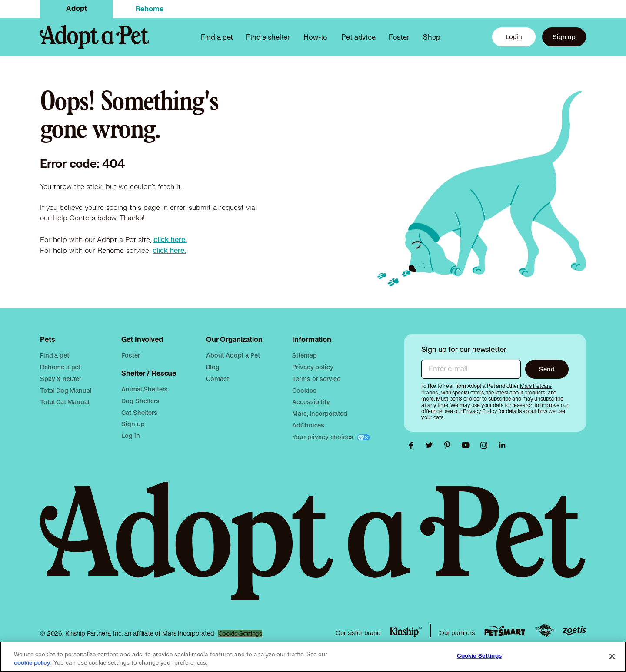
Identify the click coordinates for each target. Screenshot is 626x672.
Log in (130, 435)
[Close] (612, 656)
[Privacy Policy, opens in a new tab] (481, 411)
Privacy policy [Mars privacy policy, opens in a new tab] (313, 367)
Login (514, 37)
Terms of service (316, 379)
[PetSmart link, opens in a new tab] (505, 631)
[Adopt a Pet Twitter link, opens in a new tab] (431, 445)
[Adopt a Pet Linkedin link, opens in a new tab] (502, 445)
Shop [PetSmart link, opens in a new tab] (432, 37)
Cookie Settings (240, 633)
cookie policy (32, 663)
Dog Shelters (140, 401)
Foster (399, 37)
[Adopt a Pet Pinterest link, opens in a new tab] (450, 445)
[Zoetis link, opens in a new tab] (574, 631)
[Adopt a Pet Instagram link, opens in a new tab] (486, 445)
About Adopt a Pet (233, 355)
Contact (218, 379)
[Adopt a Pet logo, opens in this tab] (313, 550)
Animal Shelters (145, 389)
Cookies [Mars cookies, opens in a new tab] (304, 390)
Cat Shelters (139, 412)
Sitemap (304, 355)
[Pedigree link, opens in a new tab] (544, 631)
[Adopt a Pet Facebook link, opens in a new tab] (413, 445)
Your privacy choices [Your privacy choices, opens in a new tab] (323, 437)
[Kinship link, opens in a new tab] (406, 632)
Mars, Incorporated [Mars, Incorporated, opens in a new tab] (320, 413)
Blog (213, 367)
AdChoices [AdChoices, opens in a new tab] (308, 425)
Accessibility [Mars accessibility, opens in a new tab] (311, 402)
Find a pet (55, 355)
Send (547, 369)
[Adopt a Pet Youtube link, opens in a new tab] (468, 445)
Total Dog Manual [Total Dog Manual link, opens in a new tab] (66, 390)
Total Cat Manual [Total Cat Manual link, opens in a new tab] (65, 402)
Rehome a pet (60, 367)
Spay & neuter (61, 379)
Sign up (564, 37)
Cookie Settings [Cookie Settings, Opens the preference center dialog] (479, 656)
